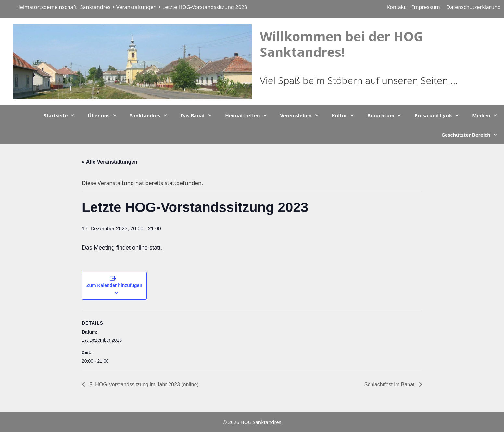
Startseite (63, 115)
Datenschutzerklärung (474, 7)
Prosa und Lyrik (440, 115)
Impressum (426, 7)
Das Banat (200, 115)
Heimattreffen (249, 115)
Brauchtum (388, 115)
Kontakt (396, 7)
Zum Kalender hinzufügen (114, 285)
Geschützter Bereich (473, 135)
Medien (488, 115)
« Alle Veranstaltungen (110, 162)
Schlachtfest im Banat (390, 384)
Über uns (105, 115)
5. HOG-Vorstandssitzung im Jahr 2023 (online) (143, 384)
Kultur (346, 115)
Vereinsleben (303, 115)
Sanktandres (152, 115)
